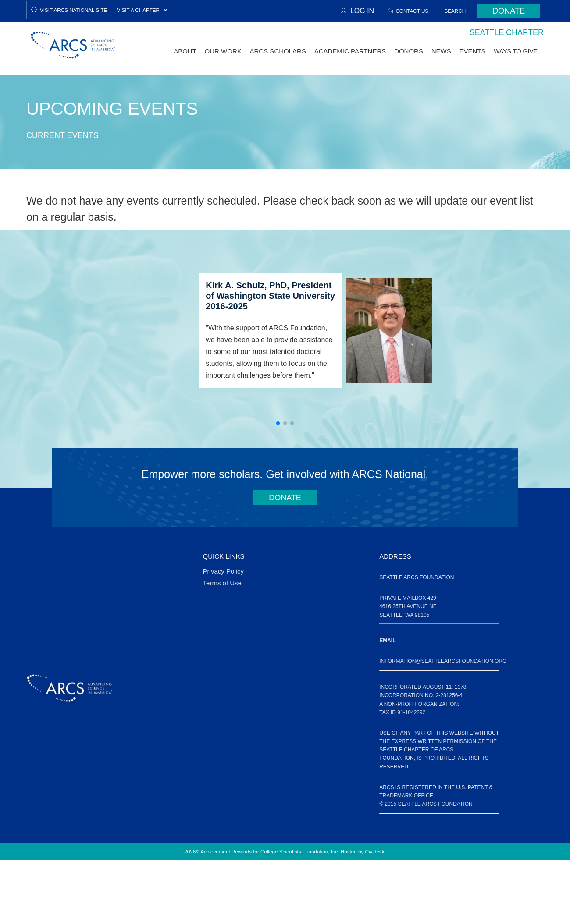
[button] (278, 423)
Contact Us (412, 11)
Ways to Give (516, 51)
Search (455, 11)
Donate (509, 11)
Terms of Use (222, 583)
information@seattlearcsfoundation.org (443, 661)
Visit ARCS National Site (73, 10)
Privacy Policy (223, 571)
